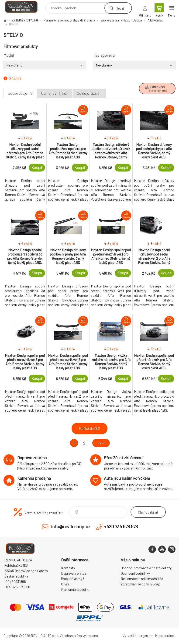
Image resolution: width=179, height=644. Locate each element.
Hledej (120, 8)
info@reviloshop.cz (71, 526)
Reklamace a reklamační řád (142, 579)
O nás (65, 584)
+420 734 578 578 (121, 526)
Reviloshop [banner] (24, 7)
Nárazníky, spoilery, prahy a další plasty (69, 20)
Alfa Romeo (155, 20)
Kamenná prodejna (75, 589)
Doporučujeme (20, 93)
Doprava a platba (74, 573)
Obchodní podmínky (135, 573)
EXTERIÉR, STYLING (25, 20)
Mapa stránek (165, 636)
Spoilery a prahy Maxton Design (121, 20)
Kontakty (68, 568)
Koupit (37, 168)
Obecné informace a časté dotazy (146, 568)
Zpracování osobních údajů (141, 584)
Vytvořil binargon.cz (137, 636)
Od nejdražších (89, 93)
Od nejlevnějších (55, 93)
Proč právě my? (73, 579)
